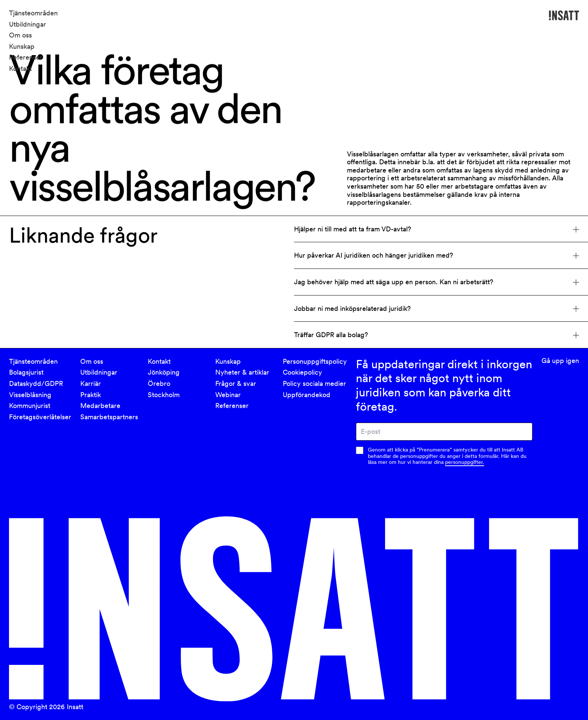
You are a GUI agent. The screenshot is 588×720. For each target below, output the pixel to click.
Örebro (159, 383)
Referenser (26, 57)
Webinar (228, 395)
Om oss (20, 35)
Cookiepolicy (302, 372)
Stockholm (164, 395)
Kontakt (20, 68)
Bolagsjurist (26, 372)
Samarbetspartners (109, 417)
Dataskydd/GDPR (36, 383)
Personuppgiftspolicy (315, 361)
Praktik (91, 395)
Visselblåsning (30, 395)
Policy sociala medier (314, 383)
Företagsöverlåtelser (40, 417)
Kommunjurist (30, 406)
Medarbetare (100, 406)
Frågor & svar (236, 383)
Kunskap (22, 46)
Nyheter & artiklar (242, 372)
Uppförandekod (307, 395)
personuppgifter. (465, 462)
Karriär (91, 383)
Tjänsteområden (33, 13)
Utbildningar (28, 24)
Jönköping (164, 372)
